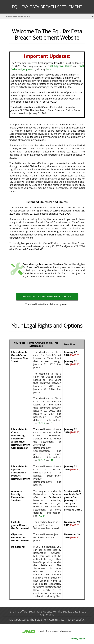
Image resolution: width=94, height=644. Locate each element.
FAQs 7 (42, 423)
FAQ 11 (42, 516)
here (48, 69)
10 (52, 460)
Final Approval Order (60, 66)
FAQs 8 (42, 460)
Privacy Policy (78, 639)
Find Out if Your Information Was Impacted (47, 297)
